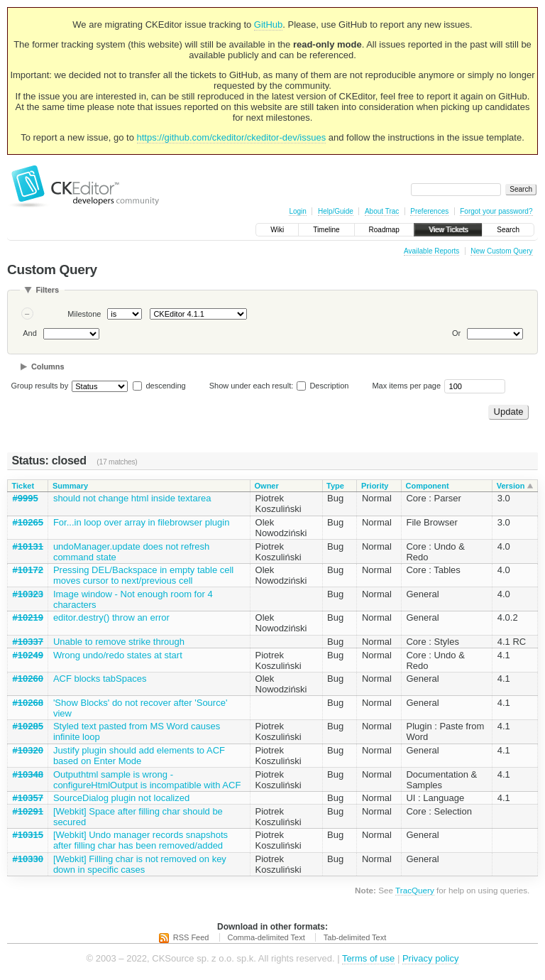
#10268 (28, 703)
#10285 (28, 726)
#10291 (28, 811)
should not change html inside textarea (132, 498)
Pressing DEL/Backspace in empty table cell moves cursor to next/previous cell (143, 575)
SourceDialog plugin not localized (121, 798)
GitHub (268, 24)
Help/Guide (336, 211)
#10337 (28, 642)
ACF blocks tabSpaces (100, 679)
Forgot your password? (496, 211)
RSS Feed (191, 937)
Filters (47, 290)
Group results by (40, 386)
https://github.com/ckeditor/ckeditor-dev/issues (232, 137)
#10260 (28, 679)
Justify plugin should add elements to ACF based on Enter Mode (139, 756)
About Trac (382, 211)
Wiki (277, 230)
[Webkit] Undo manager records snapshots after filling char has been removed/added (141, 840)
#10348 (28, 774)
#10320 (28, 750)
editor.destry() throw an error (111, 617)
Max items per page (406, 386)
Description (323, 386)
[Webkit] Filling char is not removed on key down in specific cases (140, 864)
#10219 (28, 617)
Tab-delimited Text (355, 937)
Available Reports (431, 251)
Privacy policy (430, 958)
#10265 (28, 522)
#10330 (28, 859)
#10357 (28, 798)
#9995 (26, 498)
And (30, 333)
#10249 (28, 655)
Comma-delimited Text (266, 937)
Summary (70, 486)
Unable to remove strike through (119, 642)
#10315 (28, 835)
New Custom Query (501, 251)
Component (427, 486)
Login (297, 211)
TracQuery (415, 890)
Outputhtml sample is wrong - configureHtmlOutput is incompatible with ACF (147, 780)
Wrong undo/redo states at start (118, 655)
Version (511, 486)
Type (335, 486)
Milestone (84, 314)
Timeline (326, 230)
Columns (48, 366)
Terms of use (368, 958)
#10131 (28, 546)
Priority (375, 486)
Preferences (429, 211)
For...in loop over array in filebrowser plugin (142, 522)
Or (456, 333)
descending (165, 386)
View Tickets (448, 230)
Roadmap (384, 230)
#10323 (28, 594)
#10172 (28, 570)
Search (508, 230)
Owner (267, 486)
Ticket (23, 486)
